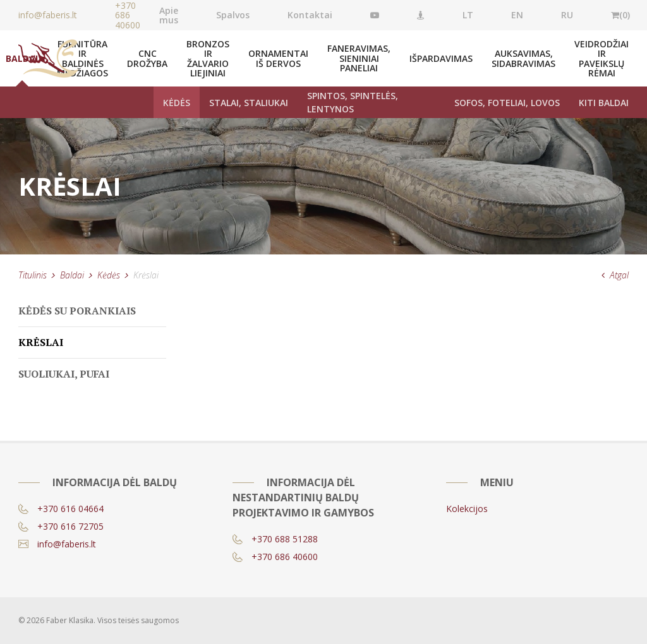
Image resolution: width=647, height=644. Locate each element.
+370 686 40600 (128, 15)
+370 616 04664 (61, 509)
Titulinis (33, 275)
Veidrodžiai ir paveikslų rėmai (602, 58)
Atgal (615, 275)
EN (517, 15)
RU (567, 15)
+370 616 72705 (61, 526)
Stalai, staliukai (249, 103)
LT (468, 15)
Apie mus (169, 15)
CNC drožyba (147, 58)
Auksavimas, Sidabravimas (523, 58)
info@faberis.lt (57, 544)
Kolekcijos (467, 509)
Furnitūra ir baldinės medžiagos (82, 58)
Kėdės (177, 103)
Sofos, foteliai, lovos (507, 103)
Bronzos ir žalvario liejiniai (208, 58)
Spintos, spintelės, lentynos (353, 102)
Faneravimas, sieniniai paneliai (359, 58)
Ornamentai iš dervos (278, 58)
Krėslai (41, 342)
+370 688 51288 (275, 539)
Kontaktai (310, 15)
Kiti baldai (604, 103)
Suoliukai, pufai (64, 374)
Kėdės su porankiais (77, 311)
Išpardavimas (441, 58)
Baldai (72, 275)
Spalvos (233, 15)
